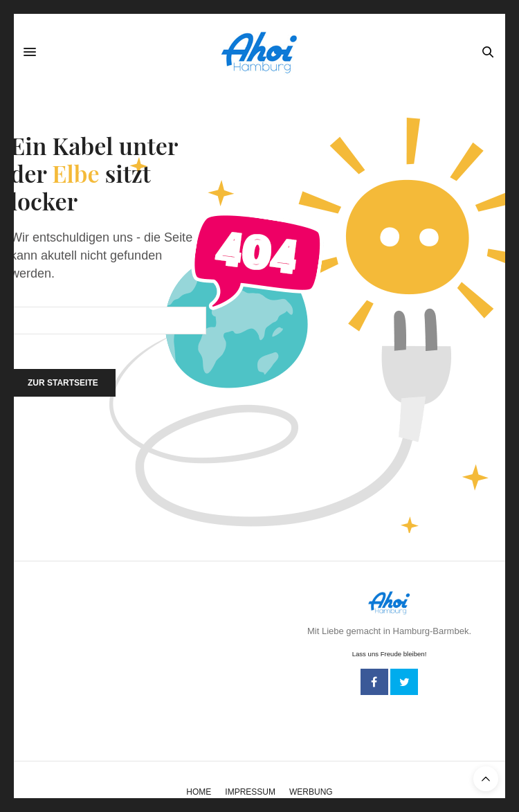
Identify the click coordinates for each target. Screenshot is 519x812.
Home (199, 792)
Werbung (311, 792)
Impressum (250, 792)
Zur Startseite (63, 383)
